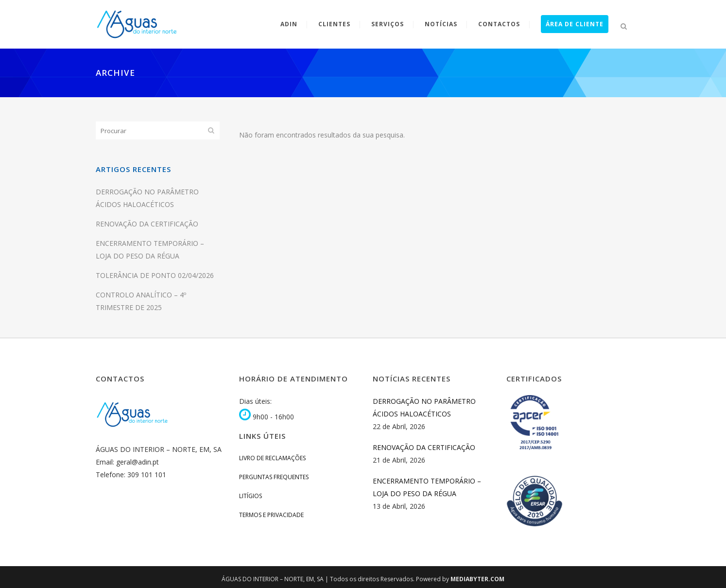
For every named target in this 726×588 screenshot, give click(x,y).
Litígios (251, 496)
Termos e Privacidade (271, 515)
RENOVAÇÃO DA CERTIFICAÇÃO (147, 224)
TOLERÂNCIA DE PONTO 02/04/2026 (155, 275)
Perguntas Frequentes (274, 477)
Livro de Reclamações (272, 458)
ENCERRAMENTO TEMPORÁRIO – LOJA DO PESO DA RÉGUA (427, 487)
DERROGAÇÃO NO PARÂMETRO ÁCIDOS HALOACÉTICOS (424, 407)
